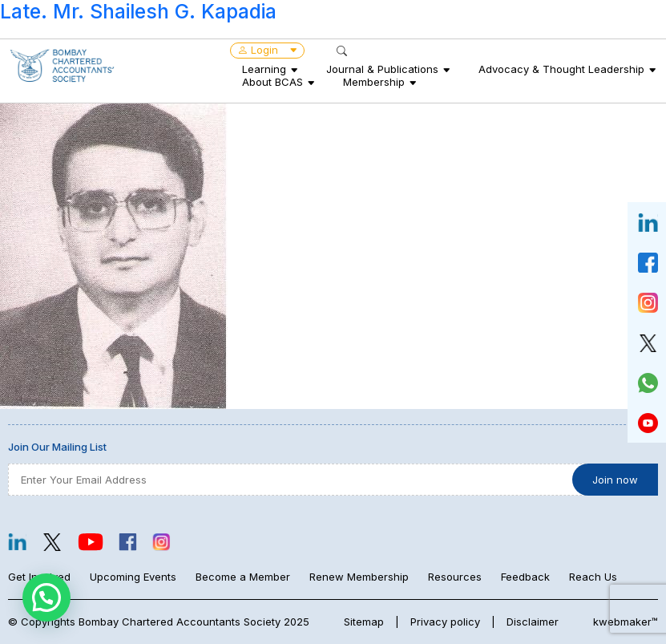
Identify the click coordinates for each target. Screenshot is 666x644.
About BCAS (272, 82)
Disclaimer (533, 622)
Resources (455, 577)
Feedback (525, 577)
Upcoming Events (133, 577)
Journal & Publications (382, 69)
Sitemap (364, 622)
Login (267, 50)
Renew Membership (359, 577)
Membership (374, 82)
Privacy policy (445, 622)
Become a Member (243, 577)
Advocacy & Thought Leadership (561, 69)
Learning (264, 69)
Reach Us (593, 577)
